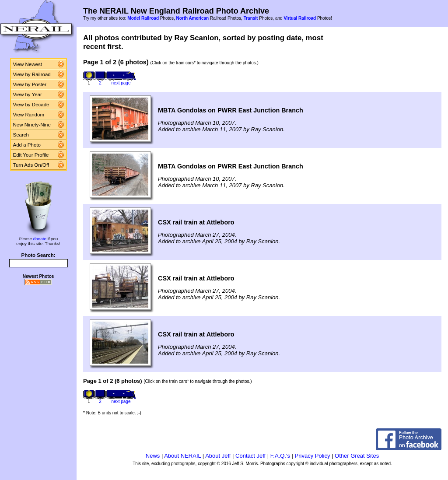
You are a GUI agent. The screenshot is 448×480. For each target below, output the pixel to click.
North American (192, 18)
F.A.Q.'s (280, 456)
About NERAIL (182, 456)
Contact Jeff (250, 456)
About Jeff (218, 456)
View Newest (28, 64)
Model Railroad (143, 18)
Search (21, 135)
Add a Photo (27, 145)
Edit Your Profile (31, 155)
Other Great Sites (357, 456)
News (153, 456)
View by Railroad (32, 74)
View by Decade (31, 105)
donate (40, 239)
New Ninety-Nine (32, 125)
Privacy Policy (313, 456)
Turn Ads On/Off (31, 165)
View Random (29, 115)
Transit (251, 18)
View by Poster (30, 84)
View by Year (28, 95)
